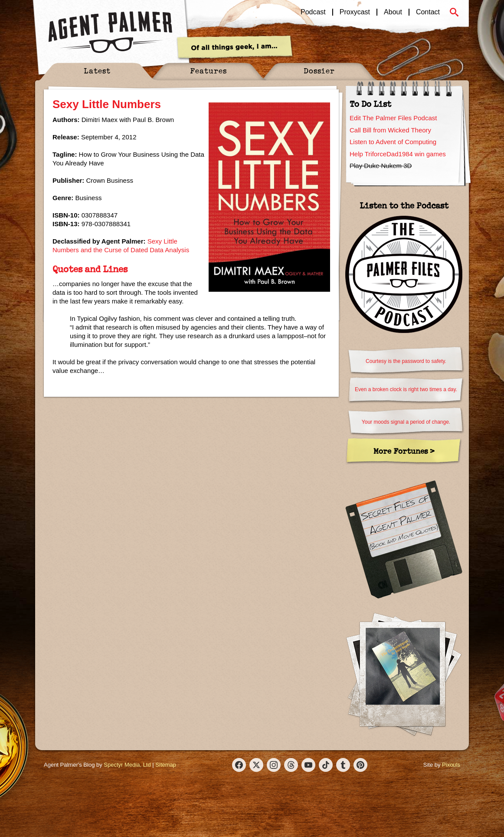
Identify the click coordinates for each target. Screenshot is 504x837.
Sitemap (166, 765)
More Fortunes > (404, 451)
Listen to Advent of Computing (393, 142)
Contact (428, 12)
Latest (97, 71)
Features (208, 71)
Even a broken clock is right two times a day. (406, 389)
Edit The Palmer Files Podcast (393, 118)
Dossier (319, 71)
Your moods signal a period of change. (406, 422)
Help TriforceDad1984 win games (398, 154)
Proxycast (355, 12)
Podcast (313, 12)
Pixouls (451, 765)
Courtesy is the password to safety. (406, 361)
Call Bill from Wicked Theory (390, 130)
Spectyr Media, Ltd (127, 765)
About (393, 12)
